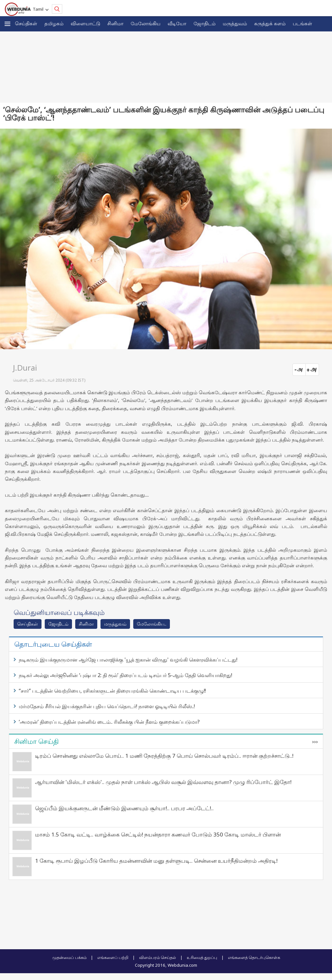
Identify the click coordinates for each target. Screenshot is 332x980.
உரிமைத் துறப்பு (202, 957)
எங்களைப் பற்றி (113, 957)
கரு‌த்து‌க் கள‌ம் (270, 23)
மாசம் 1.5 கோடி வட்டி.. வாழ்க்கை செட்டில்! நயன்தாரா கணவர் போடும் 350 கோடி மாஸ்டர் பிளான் (158, 834)
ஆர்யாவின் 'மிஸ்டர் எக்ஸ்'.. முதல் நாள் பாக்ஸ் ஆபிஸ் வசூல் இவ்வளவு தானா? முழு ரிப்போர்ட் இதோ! (163, 782)
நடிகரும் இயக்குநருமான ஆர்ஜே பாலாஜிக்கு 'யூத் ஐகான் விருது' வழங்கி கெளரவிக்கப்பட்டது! (128, 660)
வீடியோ (177, 23)
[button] (7, 24)
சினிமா (115, 23)
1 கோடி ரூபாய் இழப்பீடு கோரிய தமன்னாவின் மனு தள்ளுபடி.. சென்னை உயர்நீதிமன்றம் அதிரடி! (156, 861)
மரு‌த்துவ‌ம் (115, 624)
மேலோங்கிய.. (152, 624)
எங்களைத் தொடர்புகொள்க (254, 957)
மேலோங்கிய (146, 23)
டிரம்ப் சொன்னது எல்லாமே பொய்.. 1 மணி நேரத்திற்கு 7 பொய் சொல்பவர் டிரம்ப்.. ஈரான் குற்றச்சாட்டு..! (164, 756)
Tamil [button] (39, 9)
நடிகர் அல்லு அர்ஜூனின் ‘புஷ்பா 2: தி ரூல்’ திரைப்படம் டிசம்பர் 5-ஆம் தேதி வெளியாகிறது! (125, 675)
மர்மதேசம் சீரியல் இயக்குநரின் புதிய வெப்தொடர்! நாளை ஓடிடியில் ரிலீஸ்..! (107, 706)
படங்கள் (302, 23)
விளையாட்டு (85, 23)
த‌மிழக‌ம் (54, 23)
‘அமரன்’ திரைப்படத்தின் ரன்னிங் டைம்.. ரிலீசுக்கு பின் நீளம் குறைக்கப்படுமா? (109, 722)
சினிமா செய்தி (36, 741)
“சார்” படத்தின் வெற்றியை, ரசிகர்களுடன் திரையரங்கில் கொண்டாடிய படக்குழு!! (112, 691)
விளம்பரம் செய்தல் (158, 957)
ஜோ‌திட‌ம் (205, 23)
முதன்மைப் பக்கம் (69, 957)
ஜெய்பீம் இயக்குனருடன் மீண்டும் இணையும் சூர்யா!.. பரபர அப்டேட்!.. (124, 808)
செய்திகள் (26, 23)
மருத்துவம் (235, 23)
